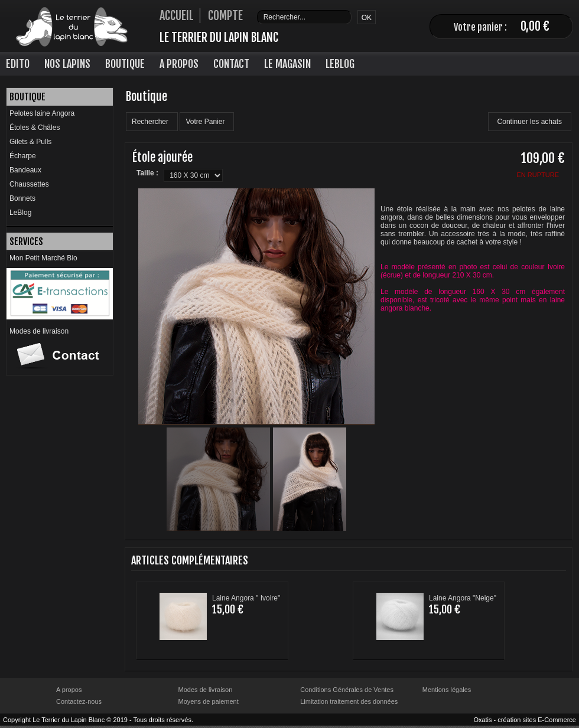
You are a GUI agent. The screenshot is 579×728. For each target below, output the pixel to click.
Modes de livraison (39, 331)
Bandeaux (25, 170)
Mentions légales (447, 690)
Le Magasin (287, 64)
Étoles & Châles (35, 128)
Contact (231, 64)
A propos (69, 690)
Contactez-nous (79, 701)
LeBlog (340, 64)
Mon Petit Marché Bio (43, 258)
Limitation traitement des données (349, 701)
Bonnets (22, 198)
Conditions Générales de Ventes (347, 690)
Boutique (125, 64)
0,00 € (535, 26)
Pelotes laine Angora (42, 113)
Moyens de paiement (209, 701)
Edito (18, 64)
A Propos (179, 64)
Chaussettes (29, 184)
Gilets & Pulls (30, 142)
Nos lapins (67, 64)
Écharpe (23, 156)
